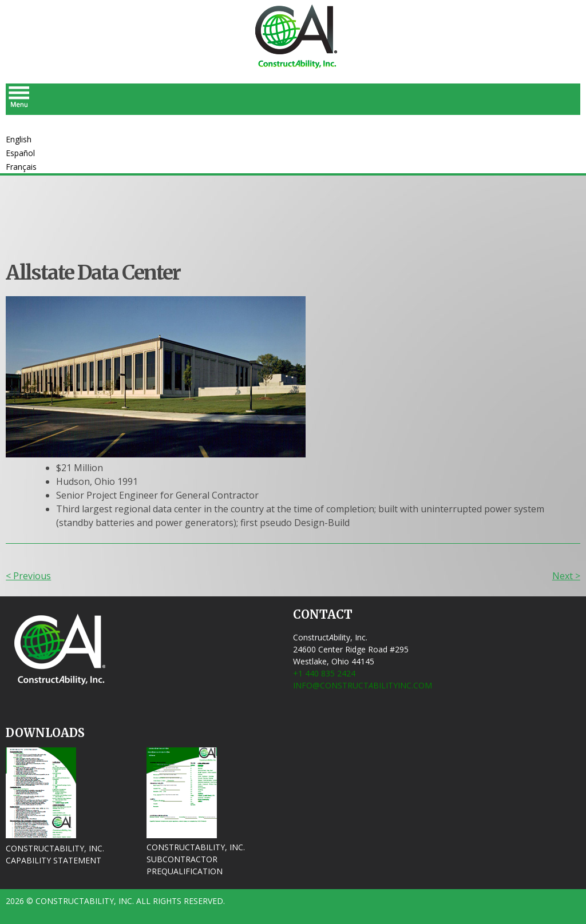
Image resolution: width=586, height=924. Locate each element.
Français (21, 167)
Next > (566, 576)
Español (20, 153)
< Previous (28, 576)
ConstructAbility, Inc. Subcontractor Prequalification (196, 859)
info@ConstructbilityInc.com (363, 685)
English (19, 139)
